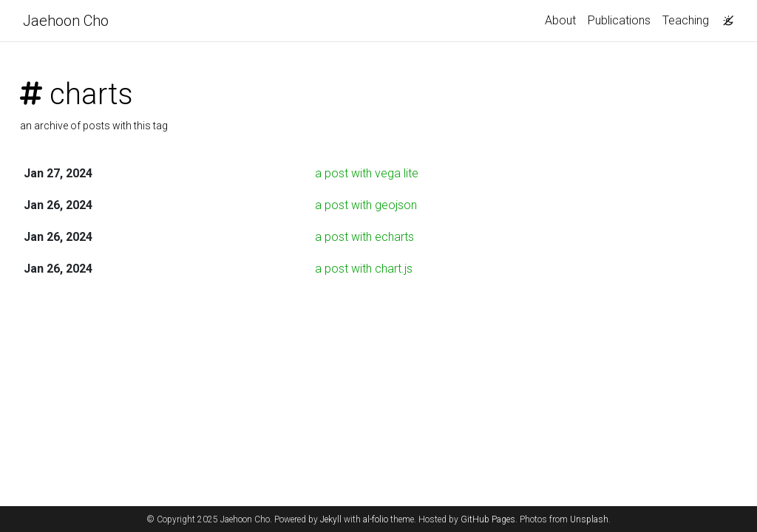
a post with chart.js (364, 269)
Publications (619, 20)
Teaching (686, 20)
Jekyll (331, 519)
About (560, 20)
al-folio (376, 519)
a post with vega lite (367, 173)
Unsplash (589, 519)
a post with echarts (364, 237)
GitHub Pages (488, 519)
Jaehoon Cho (66, 21)
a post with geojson (366, 205)
